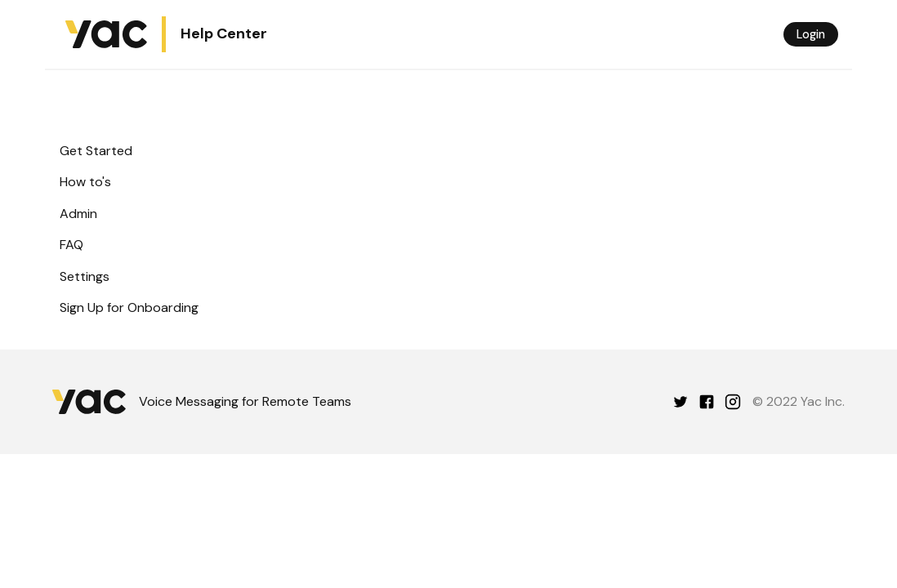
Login (811, 34)
